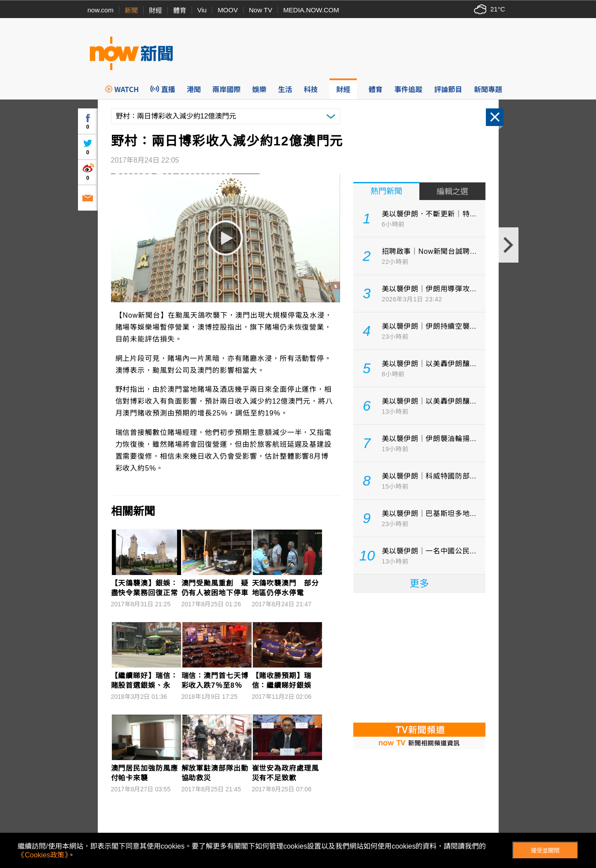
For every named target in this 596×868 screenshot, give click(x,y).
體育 (180, 10)
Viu (202, 10)
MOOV (228, 10)
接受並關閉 (545, 851)
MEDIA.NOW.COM (311, 10)
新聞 (131, 10)
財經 (155, 10)
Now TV (261, 10)
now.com (101, 10)
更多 (419, 584)
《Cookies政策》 (43, 855)
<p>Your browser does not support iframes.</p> (419, 657)
